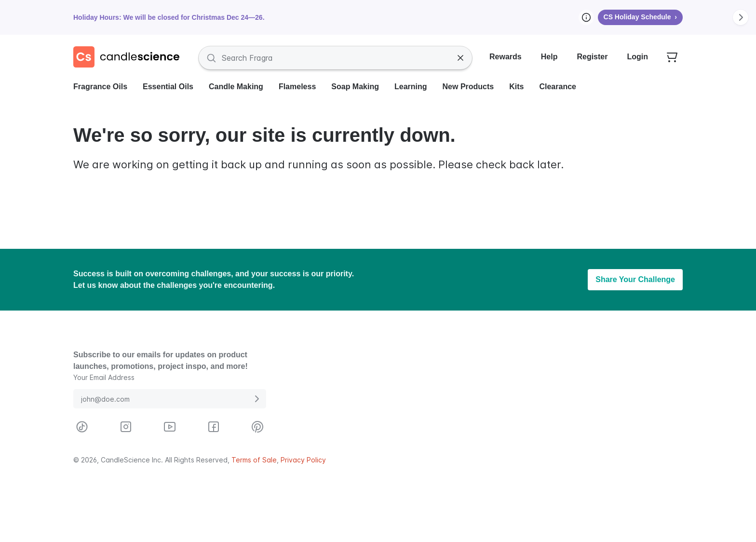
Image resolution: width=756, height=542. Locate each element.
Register (592, 57)
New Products (468, 87)
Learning (411, 87)
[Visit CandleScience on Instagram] (126, 427)
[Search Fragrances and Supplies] (335, 58)
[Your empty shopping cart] (672, 58)
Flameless (297, 87)
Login (637, 57)
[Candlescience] (130, 58)
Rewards (506, 57)
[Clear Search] (460, 58)
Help (549, 57)
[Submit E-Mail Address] (256, 399)
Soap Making (355, 87)
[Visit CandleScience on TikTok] (82, 427)
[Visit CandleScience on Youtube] (170, 427)
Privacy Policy (303, 460)
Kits (516, 87)
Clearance (558, 87)
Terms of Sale (254, 460)
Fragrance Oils (100, 87)
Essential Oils (168, 87)
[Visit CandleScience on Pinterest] (257, 427)
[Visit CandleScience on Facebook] (214, 427)
